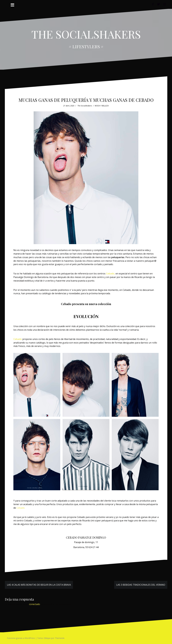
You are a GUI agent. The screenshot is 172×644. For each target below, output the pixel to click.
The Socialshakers (85, 106)
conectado (35, 604)
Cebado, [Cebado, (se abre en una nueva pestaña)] (111, 274)
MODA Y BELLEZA (102, 106)
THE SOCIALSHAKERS (86, 34)
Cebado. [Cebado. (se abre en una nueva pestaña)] (21, 508)
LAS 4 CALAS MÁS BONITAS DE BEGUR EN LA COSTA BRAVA (39, 585)
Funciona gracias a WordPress (21, 638)
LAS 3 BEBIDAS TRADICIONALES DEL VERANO (141, 585)
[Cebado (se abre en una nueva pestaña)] (18, 339)
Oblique (47, 638)
